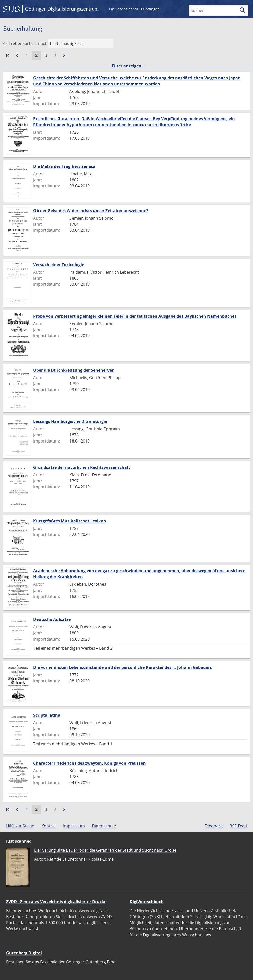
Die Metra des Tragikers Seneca (64, 166)
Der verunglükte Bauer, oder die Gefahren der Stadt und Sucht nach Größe (105, 850)
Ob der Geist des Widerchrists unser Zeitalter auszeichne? (91, 211)
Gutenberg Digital (24, 953)
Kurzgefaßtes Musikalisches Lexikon (70, 521)
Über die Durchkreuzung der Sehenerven (74, 370)
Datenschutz (104, 826)
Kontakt (49, 826)
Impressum (74, 826)
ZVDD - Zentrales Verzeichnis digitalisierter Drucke (56, 902)
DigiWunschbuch (147, 902)
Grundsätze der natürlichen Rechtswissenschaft (82, 467)
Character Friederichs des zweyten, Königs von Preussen (89, 763)
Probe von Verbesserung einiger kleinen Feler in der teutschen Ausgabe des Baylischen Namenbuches (135, 316)
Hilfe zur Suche (20, 826)
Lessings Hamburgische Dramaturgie (70, 421)
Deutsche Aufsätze (52, 619)
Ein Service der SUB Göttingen (134, 9)
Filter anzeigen (127, 66)
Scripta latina (47, 715)
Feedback (214, 826)
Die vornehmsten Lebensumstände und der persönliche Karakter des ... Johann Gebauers (123, 667)
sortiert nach (35, 43)
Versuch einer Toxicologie (59, 265)
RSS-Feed (238, 826)
